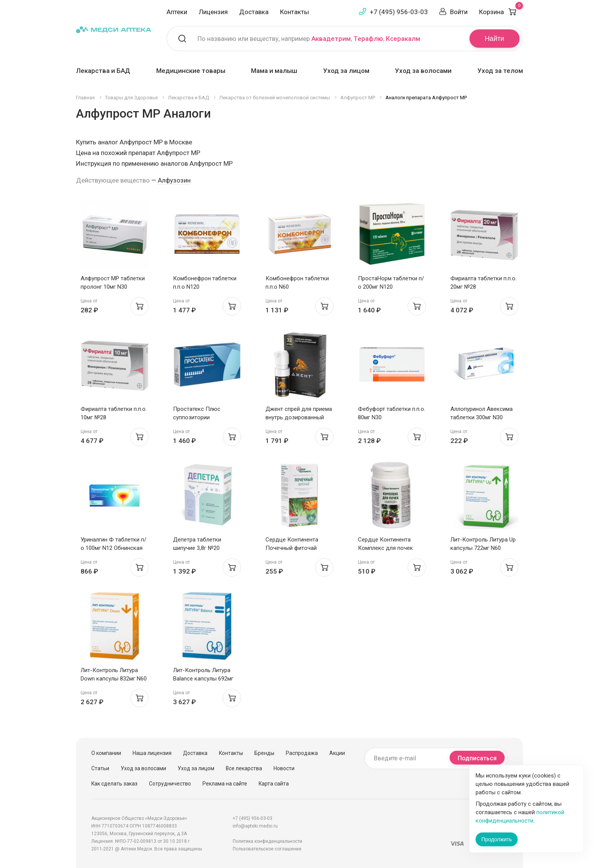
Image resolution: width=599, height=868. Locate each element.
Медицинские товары (191, 71)
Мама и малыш (274, 71)
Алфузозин (174, 180)
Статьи (100, 768)
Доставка (254, 12)
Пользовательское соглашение (267, 849)
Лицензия (213, 12)
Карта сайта (274, 784)
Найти (495, 39)
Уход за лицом (346, 71)
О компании (106, 753)
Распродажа (302, 753)
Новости (284, 768)
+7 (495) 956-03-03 (399, 12)
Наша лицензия (152, 753)
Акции (337, 753)
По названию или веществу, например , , (309, 39)
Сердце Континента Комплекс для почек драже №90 (385, 548)
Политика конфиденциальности (267, 841)
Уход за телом (500, 71)
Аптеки (177, 12)
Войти (459, 12)
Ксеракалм (403, 39)
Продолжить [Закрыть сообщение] (497, 839)
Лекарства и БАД (103, 71)
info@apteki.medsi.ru (255, 826)
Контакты (295, 12)
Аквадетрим (331, 39)
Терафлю (368, 39)
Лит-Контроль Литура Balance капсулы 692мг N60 (203, 679)
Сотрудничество (170, 784)
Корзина (501, 12)
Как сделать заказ (114, 784)
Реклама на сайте (225, 784)
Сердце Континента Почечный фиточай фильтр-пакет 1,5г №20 (296, 548)
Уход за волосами (423, 71)
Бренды (264, 753)
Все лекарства (244, 768)
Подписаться (477, 758)
